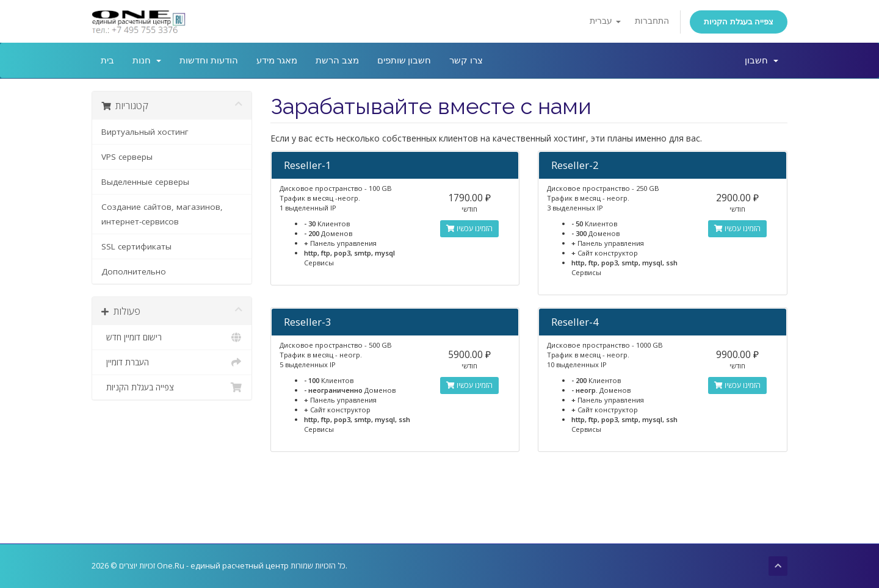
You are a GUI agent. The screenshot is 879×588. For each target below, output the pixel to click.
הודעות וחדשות (209, 60)
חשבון (761, 60)
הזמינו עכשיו (469, 228)
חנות (147, 60)
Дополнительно (134, 271)
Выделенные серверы (145, 182)
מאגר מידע (277, 60)
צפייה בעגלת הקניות (739, 22)
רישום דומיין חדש (172, 337)
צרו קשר (466, 60)
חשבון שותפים (404, 60)
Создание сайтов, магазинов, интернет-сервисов (162, 214)
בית (107, 60)
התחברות (652, 21)
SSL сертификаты (136, 246)
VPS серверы (127, 157)
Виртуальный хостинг (145, 132)
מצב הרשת (337, 60)
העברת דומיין (172, 362)
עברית (605, 21)
